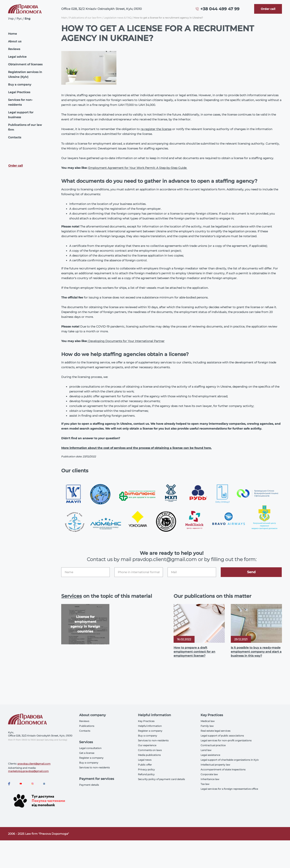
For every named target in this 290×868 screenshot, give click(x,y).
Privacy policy (146, 769)
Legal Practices (19, 92)
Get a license (87, 753)
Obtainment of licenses (25, 64)
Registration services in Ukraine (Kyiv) (25, 74)
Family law (207, 726)
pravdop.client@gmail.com (34, 764)
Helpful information (150, 726)
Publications (87, 726)
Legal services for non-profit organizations (226, 740)
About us (15, 41)
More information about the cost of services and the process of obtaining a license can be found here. (136, 448)
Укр (11, 19)
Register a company (91, 758)
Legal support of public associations (222, 736)
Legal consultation (90, 748)
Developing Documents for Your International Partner (126, 341)
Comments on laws (150, 750)
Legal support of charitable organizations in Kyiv (230, 760)
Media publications (149, 755)
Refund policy (146, 774)
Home (12, 34)
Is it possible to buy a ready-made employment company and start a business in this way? (256, 652)
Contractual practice (213, 745)
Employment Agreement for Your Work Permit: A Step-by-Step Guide (138, 168)
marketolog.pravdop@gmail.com (28, 771)
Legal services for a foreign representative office (229, 789)
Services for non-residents (20, 102)
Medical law (208, 721)
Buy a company (20, 85)
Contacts (15, 137)
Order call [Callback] (16, 166)
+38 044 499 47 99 (220, 9)
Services (71, 596)
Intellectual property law (215, 765)
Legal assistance (210, 755)
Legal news (145, 760)
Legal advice (17, 57)
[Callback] (268, 9)
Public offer (145, 765)
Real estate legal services (215, 731)
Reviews (14, 49)
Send (251, 572)
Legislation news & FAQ (118, 18)
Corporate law (209, 774)
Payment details (89, 785)
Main (64, 18)
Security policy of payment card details (161, 779)
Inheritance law (210, 779)
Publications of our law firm (25, 127)
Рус (19, 19)
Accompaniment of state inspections (223, 769)
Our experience (147, 745)
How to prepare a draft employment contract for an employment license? (194, 652)
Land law (206, 750)
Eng (27, 19)
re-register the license (156, 129)
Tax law (205, 784)
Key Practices (146, 721)
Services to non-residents (94, 767)
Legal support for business (21, 115)
